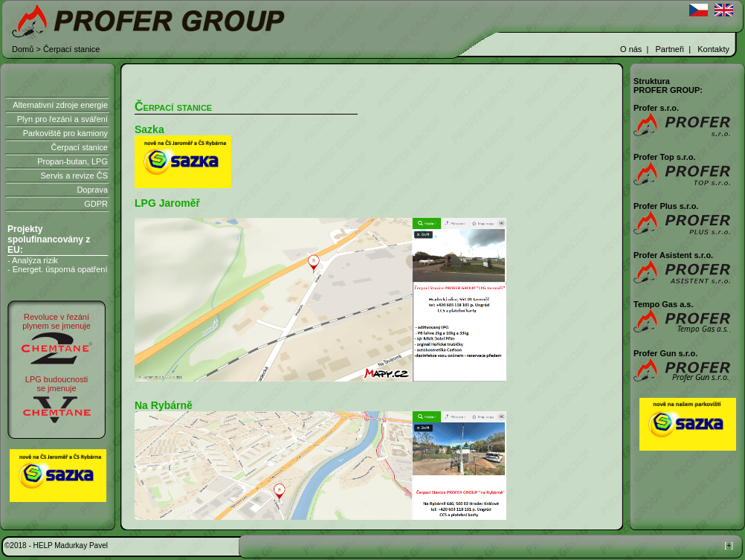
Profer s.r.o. (656, 108)
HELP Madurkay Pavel (71, 545)
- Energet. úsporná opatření (58, 269)
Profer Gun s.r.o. (665, 353)
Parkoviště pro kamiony (65, 133)
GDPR (96, 204)
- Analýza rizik (33, 260)
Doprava (92, 190)
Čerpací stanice (80, 147)
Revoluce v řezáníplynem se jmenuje (57, 321)
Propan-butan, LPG (72, 161)
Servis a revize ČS (74, 176)
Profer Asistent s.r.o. (673, 255)
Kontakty (713, 49)
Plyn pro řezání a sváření (62, 119)
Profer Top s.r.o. (665, 157)
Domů (23, 49)
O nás (631, 49)
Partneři (670, 49)
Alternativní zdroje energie (60, 105)
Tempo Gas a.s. (664, 304)
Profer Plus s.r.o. (666, 206)
